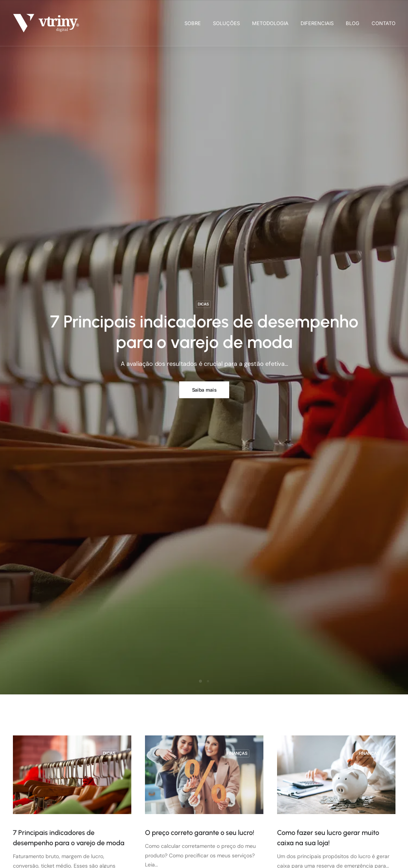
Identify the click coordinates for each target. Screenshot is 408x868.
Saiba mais (204, 390)
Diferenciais (317, 23)
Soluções (226, 23)
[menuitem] (195, 23)
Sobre (193, 23)
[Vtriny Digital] (46, 23)
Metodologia (270, 23)
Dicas (203, 304)
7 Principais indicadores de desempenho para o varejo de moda (204, 331)
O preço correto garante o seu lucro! (200, 833)
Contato (384, 23)
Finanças (237, 753)
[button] (72, 775)
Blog (353, 23)
